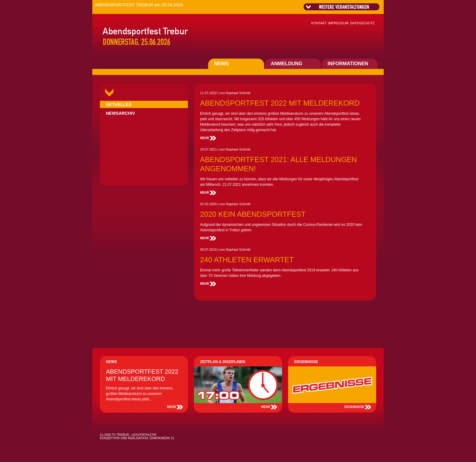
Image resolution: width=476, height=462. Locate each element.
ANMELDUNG (287, 64)
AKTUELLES (119, 104)
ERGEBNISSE (354, 407)
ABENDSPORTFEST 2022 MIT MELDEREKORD (280, 103)
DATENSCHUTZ (362, 23)
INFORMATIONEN (348, 64)
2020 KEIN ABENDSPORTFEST (253, 214)
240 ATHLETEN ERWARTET (247, 260)
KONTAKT (319, 23)
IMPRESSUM (338, 23)
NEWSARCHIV (121, 113)
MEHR (204, 138)
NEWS (221, 64)
